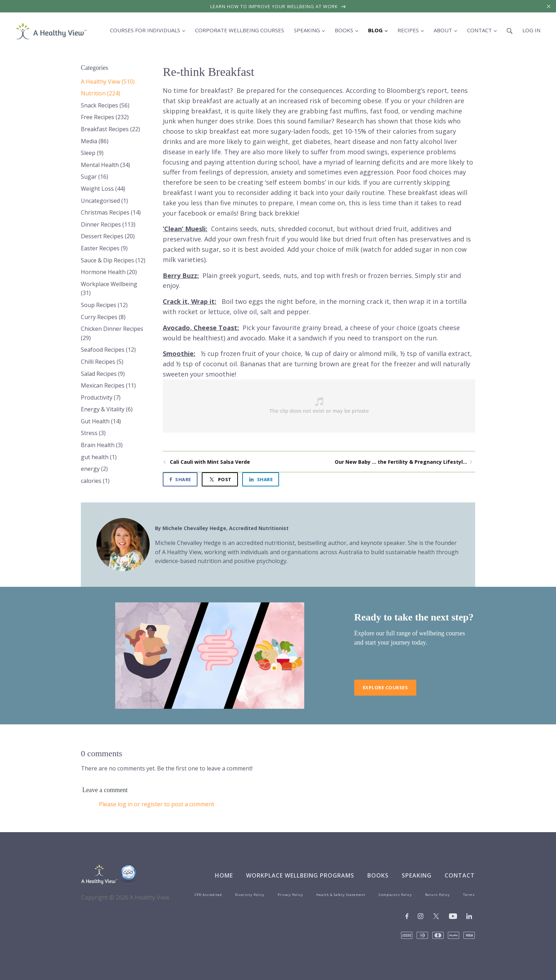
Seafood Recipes (108, 350)
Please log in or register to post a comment (157, 804)
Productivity (101, 397)
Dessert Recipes (108, 236)
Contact (460, 875)
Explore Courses (385, 687)
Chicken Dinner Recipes (112, 333)
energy (94, 469)
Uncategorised (104, 201)
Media (95, 141)
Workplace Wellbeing (109, 289)
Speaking (417, 875)
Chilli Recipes (102, 362)
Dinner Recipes (108, 224)
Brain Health (102, 445)
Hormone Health (109, 272)
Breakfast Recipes (110, 129)
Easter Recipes (104, 248)
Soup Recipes (104, 305)
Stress (93, 433)
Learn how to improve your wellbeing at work (278, 6)
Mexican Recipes (108, 385)
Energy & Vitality (107, 409)
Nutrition (101, 93)
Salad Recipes (103, 374)
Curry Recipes (103, 317)
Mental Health (105, 165)
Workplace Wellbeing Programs (300, 875)
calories (95, 481)
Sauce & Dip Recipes (113, 260)
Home (224, 875)
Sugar (94, 177)
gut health (99, 457)
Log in (531, 30)
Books (378, 875)
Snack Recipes (105, 105)
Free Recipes (105, 117)
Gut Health (101, 421)
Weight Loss (103, 189)
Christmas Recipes (111, 212)
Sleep (92, 153)
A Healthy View (108, 82)
